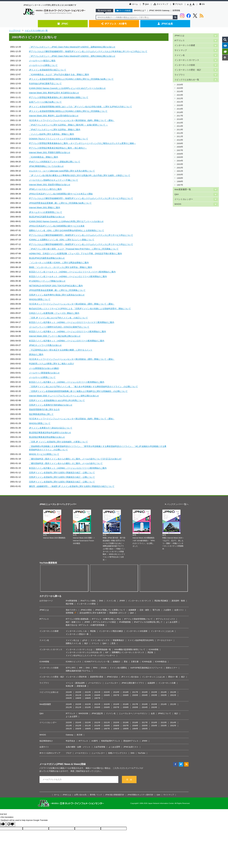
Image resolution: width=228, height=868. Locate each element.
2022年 (180, 98)
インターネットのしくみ (76, 631)
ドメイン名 (180, 55)
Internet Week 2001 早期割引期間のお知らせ (50, 152)
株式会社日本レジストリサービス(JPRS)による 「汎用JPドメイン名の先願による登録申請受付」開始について (80, 309)
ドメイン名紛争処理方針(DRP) (141, 640)
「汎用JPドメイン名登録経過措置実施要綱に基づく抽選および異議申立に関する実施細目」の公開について (78, 391)
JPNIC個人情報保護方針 (115, 795)
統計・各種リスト (73, 622)
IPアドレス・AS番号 (114, 24)
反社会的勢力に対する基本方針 (93, 613)
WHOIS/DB (83, 713)
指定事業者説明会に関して (41, 414)
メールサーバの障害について (42, 377)
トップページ (15, 30)
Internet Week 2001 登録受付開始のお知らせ (50, 185)
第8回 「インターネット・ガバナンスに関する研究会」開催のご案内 (61, 267)
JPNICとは (179, 36)
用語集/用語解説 (161, 601)
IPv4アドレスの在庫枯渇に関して (148, 622)
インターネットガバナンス (187, 60)
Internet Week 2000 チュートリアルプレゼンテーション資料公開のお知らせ (64, 396)
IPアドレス (180, 41)
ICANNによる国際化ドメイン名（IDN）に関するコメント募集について (62, 240)
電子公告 (156, 610)
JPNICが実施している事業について (110, 610)
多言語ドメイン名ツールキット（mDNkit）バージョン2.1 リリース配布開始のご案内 (68, 276)
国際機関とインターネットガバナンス (128, 652)
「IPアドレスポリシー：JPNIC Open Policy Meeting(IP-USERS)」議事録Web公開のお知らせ (72, 47)
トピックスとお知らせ (49, 692)
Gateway (69, 735)
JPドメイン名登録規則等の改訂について (48, 70)
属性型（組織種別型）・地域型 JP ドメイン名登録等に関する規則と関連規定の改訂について (72, 486)
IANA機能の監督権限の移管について (130, 649)
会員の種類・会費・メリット (78, 747)
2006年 (180, 154)
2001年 (180, 171)
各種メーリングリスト (118, 753)
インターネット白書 (167, 683)
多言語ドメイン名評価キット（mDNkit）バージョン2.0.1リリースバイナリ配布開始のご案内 (72, 322)
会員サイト (44, 747)
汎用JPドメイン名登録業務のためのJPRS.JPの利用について (57, 400)
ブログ (69, 753)
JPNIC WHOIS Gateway (159, 10)
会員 (153, 713)
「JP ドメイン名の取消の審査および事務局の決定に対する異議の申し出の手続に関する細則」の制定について (80, 175)
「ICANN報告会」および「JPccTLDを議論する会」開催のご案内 (59, 74)
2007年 (180, 150)
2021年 (180, 102)
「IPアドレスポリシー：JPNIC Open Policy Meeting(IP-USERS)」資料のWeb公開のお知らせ (72, 56)
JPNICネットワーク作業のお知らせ (45, 345)
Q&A (146, 4)
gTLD (85, 640)
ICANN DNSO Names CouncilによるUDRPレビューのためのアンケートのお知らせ (67, 88)
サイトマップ (161, 4)
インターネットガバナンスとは (79, 649)
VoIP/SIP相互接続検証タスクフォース (146, 668)
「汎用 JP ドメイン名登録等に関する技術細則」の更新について (58, 442)
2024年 (180, 91)
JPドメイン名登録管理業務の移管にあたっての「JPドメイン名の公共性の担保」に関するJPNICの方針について (80, 107)
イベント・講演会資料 (75, 683)
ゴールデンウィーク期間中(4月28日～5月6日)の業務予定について (59, 327)
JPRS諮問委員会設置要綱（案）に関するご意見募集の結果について (60, 203)
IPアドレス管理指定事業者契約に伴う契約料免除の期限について (59, 97)
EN (202, 4)
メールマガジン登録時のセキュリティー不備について (53, 180)
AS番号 (94, 741)
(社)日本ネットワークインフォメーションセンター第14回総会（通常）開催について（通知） (72, 304)
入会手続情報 (100, 747)
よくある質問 (172, 622)
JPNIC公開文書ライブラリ (133, 683)
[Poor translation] (11, 824)
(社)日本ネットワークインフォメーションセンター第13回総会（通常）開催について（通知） (72, 359)
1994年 (135, 729)
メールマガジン (95, 683)
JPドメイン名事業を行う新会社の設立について (51, 428)
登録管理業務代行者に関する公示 (44, 409)
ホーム (134, 4)
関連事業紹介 (119, 640)
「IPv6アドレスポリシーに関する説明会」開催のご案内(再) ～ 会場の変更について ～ (68, 125)
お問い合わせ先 (80, 795)
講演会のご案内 (36, 354)
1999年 (180, 178)
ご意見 (113, 643)
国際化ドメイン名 (73, 643)
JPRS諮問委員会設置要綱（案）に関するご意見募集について (57, 290)
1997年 (180, 185)
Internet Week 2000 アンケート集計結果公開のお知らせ (55, 336)
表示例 (79, 735)
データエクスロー (165, 640)
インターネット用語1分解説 (111, 631)
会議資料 (151, 683)
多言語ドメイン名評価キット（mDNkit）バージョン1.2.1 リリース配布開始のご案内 (68, 468)
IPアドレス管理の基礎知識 (77, 619)
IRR (81, 668)
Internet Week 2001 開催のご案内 (45, 208)
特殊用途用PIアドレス (111, 741)
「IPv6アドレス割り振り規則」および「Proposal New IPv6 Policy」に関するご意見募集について (74, 249)
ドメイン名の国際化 (118, 668)
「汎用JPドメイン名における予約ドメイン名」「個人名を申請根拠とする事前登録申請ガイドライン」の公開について (83, 387)
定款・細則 (144, 610)
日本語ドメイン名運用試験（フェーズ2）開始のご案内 (54, 313)
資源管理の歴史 (97, 677)
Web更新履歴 (45, 704)
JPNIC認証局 (97, 713)
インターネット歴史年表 (76, 677)
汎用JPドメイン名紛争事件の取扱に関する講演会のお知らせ (57, 295)
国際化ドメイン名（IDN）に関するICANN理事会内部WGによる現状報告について (66, 230)
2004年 (180, 161)
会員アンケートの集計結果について (45, 102)
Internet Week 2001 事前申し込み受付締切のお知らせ (54, 116)
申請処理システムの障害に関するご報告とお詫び (51, 364)
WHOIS (178, 204)
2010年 (180, 140)
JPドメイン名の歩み (130, 677)
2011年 (180, 136)
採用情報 (176, 10)
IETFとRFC (71, 668)
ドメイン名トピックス (100, 640)
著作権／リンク (96, 795)
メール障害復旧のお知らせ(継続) (44, 368)
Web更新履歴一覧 (183, 189)
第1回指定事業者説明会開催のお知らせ (47, 437)
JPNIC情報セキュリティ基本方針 (140, 795)
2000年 (180, 175)
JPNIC (63, 24)
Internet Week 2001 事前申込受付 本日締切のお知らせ (54, 93)
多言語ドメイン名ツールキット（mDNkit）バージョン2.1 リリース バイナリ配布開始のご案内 (72, 272)
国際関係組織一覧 (103, 649)
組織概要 (132, 610)
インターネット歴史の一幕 (77, 634)
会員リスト (179, 610)
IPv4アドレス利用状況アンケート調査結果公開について (55, 162)
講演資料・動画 (178, 601)
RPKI (95, 668)
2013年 (180, 130)
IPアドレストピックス (165, 619)
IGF (107, 652)
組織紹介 (117, 662)
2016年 (180, 119)
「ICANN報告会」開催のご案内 (43, 157)
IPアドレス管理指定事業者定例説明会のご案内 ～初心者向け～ (58, 148)
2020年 (180, 105)
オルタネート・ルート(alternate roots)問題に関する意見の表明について (62, 171)
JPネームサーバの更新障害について (46, 212)
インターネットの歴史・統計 (188, 70)
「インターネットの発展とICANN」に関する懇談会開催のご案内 (59, 263)
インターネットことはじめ (162, 631)
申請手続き (71, 741)
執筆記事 (70, 686)
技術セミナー (172, 668)
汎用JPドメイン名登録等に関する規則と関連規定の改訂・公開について (62, 473)
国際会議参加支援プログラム (78, 671)
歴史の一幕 (173, 677)
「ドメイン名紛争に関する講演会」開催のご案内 (51, 134)
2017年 (180, 116)
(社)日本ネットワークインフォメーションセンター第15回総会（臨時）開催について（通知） (72, 120)
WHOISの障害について (40, 299)
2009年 (180, 143)
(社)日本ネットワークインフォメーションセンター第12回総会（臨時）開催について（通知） (72, 419)
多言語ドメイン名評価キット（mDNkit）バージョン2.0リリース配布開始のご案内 (67, 341)
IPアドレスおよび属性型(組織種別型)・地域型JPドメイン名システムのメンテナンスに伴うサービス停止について (81, 198)
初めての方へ (71, 610)
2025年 (180, 88)
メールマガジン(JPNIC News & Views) (60, 764)
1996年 (116, 729)
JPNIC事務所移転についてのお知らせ (46, 166)
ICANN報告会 (161, 662)
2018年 (180, 112)
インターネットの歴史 (86, 604)
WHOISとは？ (140, 10)
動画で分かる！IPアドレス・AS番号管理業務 (85, 625)
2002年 (180, 168)
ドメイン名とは (72, 640)
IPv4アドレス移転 (88, 601)
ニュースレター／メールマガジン (133, 713)
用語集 (93, 631)
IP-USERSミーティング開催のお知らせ (47, 281)
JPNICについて (165, 713)
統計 (86, 643)
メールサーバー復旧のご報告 (42, 61)
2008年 (180, 147)
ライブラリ (180, 75)
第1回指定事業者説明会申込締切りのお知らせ (50, 433)
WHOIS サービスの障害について (44, 454)
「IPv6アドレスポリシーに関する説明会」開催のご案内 (55, 130)
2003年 (180, 164)
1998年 (180, 181)
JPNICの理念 (86, 610)
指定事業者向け (46, 741)
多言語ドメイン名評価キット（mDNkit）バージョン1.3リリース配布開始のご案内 (67, 382)
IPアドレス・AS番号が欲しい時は (106, 619)
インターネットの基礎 (185, 45)
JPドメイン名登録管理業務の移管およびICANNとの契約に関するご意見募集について (68, 111)
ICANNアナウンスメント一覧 (97, 662)
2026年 (180, 85)
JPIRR (122, 601)
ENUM (104, 668)
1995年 (126, 729)
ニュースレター (111, 683)
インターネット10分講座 (137, 631)
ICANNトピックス (73, 662)
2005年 (180, 157)
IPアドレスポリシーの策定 (105, 622)
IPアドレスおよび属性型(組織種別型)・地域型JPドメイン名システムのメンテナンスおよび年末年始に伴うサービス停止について (88, 51)
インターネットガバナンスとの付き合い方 (84, 652)
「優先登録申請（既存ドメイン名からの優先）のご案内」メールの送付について (66, 463)
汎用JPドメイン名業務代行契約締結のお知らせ (51, 405)
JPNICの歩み (112, 677)
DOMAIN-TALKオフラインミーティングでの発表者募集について (59, 139)
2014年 (180, 126)
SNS (132, 753)
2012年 (180, 133)
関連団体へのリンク (118, 613)
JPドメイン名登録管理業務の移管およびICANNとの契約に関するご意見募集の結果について (71, 79)
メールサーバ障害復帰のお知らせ (44, 373)
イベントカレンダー (184, 199)
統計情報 (70, 604)
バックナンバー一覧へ (177, 504)
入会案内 (167, 610)
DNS (101, 601)
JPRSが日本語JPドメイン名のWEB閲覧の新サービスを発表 (57, 226)
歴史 (126, 662)
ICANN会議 (147, 662)
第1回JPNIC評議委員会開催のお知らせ (47, 258)
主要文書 (135, 662)
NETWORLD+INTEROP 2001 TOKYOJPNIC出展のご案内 (56, 286)
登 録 (129, 780)
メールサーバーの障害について (43, 65)
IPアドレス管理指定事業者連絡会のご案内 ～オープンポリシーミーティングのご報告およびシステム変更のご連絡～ (82, 143)
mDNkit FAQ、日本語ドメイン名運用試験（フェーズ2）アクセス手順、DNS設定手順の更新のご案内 (75, 254)
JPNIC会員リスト (131, 747)
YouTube (142, 753)
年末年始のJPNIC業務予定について (45, 84)
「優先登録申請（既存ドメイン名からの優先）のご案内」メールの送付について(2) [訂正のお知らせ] (75, 459)
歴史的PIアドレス (131, 741)
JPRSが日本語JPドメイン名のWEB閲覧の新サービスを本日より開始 (61, 194)
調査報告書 (81, 686)
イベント (95, 643)
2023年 (180, 95)
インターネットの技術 (185, 65)
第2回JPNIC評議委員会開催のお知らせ (47, 217)
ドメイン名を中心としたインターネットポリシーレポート (90, 655)
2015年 (180, 123)
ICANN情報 (153, 649)
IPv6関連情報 (71, 601)
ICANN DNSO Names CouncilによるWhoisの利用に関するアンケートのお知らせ (66, 221)
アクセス (178, 4)
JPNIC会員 (165, 24)
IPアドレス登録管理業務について (138, 619)
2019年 (180, 109)
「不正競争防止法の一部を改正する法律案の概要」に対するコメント (61, 350)
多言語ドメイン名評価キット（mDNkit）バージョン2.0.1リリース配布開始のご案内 (67, 331)
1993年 (145, 729)
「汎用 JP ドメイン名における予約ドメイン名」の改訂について (58, 318)
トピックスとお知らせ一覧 (36, 30)
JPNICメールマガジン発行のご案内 (45, 189)
